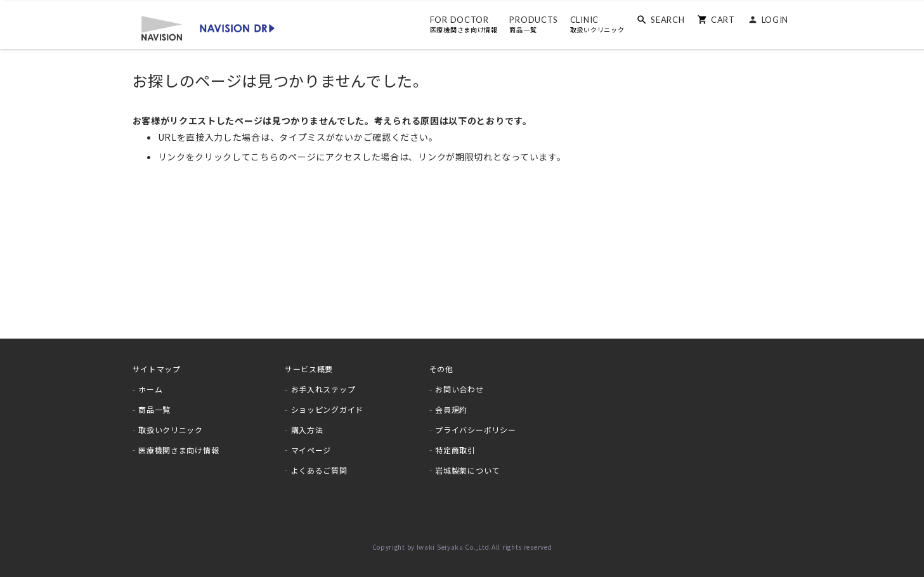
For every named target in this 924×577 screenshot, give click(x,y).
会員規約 (451, 409)
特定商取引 (455, 449)
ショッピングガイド (327, 409)
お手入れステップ (323, 389)
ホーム (150, 389)
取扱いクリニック (171, 430)
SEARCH (665, 19)
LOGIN (772, 19)
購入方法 (307, 430)
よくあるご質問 (319, 470)
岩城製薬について (467, 470)
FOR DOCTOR (461, 24)
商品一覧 (154, 409)
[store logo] (205, 27)
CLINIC (594, 24)
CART (720, 19)
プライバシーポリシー (475, 430)
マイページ (311, 449)
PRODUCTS (531, 24)
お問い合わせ (459, 389)
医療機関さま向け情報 (179, 449)
